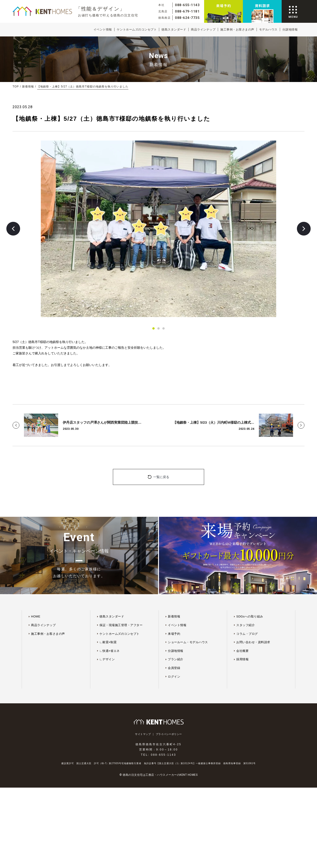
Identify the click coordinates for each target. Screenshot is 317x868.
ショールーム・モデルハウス (188, 642)
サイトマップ (143, 734)
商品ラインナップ (203, 29)
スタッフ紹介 (246, 625)
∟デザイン (107, 659)
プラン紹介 (176, 659)
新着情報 (28, 87)
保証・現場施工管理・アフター (121, 625)
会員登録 (174, 668)
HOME (36, 616)
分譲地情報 (290, 29)
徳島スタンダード (174, 29)
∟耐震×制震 (108, 642)
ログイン (174, 677)
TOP (16, 87)
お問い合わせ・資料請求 (253, 642)
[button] (13, 229)
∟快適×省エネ (110, 651)
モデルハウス (268, 29)
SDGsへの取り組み (250, 616)
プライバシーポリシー (169, 734)
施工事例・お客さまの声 (237, 29)
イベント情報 (103, 29)
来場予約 (174, 634)
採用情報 (242, 659)
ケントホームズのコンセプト (137, 29)
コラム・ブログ (247, 634)
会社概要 (242, 651)
